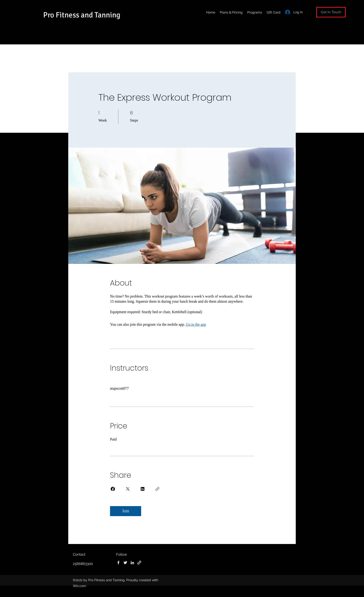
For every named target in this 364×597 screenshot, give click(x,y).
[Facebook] (118, 563)
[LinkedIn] (132, 563)
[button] (331, 12)
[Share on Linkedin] (143, 489)
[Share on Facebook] (113, 489)
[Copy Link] (157, 489)
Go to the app (196, 324)
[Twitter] (125, 563)
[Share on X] (128, 489)
